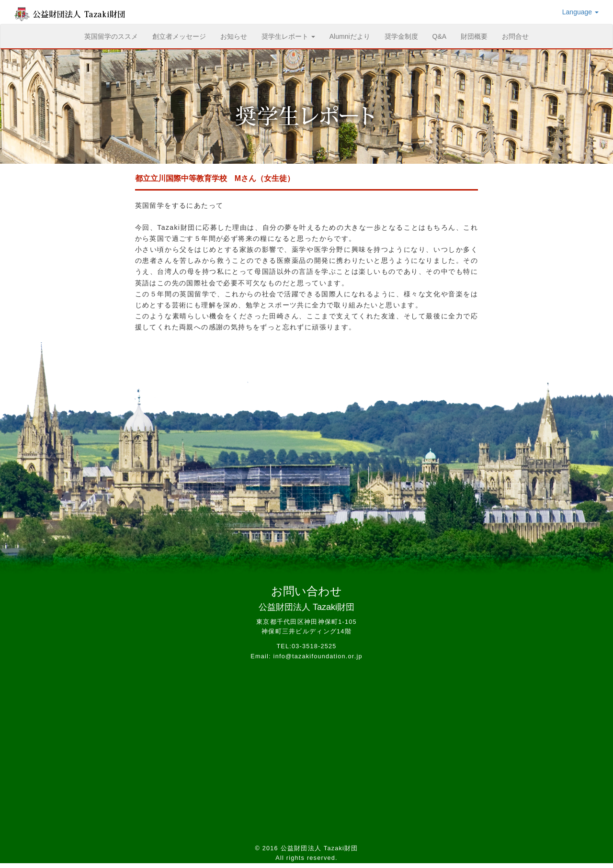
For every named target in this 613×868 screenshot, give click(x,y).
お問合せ (515, 36)
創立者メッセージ (179, 36)
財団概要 (474, 36)
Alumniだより (350, 36)
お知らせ (234, 36)
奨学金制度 (401, 36)
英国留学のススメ (115, 36)
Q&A (440, 36)
